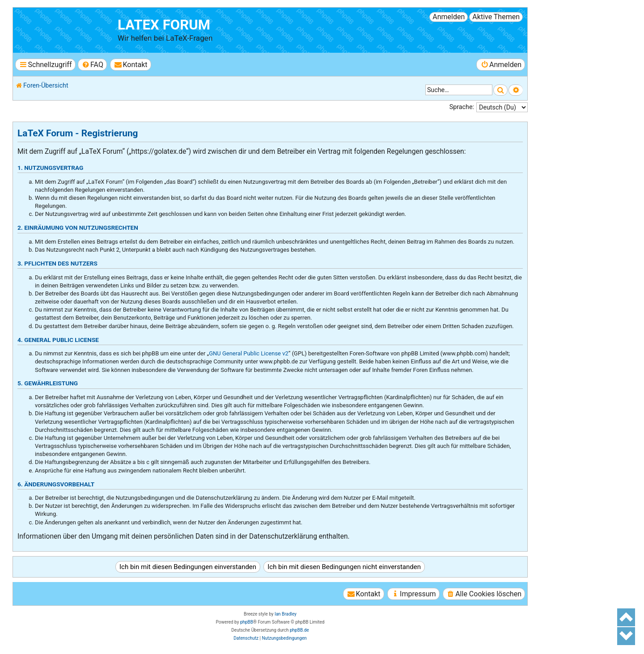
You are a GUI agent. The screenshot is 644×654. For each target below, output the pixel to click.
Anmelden (449, 17)
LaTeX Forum (164, 25)
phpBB (247, 622)
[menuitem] (92, 65)
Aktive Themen (496, 17)
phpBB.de (299, 630)
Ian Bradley (286, 614)
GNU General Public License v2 (249, 353)
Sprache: (462, 107)
